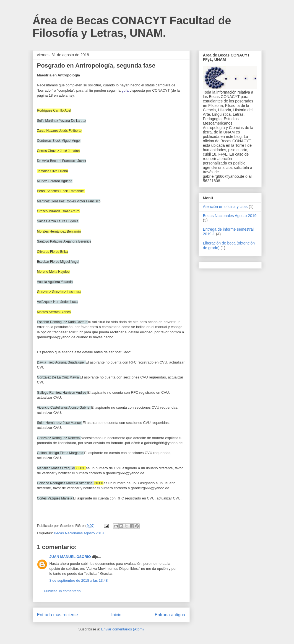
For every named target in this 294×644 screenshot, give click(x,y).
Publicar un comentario (62, 591)
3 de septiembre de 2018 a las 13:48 (79, 580)
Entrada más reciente (58, 615)
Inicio (116, 615)
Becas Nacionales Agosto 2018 (79, 533)
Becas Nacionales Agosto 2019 (230, 216)
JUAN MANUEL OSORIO (70, 557)
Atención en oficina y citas (225, 207)
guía (125, 90)
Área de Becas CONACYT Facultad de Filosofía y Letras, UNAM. (132, 27)
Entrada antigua (170, 615)
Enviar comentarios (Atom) (123, 629)
